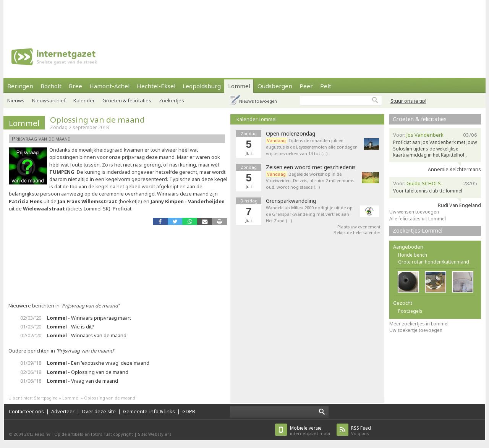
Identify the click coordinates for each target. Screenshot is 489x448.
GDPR (189, 411)
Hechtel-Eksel (156, 86)
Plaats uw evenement (359, 227)
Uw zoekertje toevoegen (416, 330)
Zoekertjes (172, 100)
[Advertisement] (244, 17)
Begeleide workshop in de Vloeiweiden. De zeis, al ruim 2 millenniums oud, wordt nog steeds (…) (310, 180)
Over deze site (99, 411)
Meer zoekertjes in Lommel (419, 324)
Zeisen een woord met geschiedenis (311, 167)
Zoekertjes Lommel (418, 230)
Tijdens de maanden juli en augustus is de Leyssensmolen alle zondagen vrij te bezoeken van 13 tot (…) (312, 147)
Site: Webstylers (155, 434)
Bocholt (51, 86)
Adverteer (63, 411)
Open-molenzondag (291, 134)
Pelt (326, 86)
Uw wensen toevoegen (414, 212)
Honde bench (413, 255)
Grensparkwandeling (291, 201)
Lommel (239, 86)
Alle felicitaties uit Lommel (418, 219)
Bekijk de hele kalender (357, 232)
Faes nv (43, 434)
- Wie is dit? (70, 327)
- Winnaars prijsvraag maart (89, 318)
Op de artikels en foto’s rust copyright (94, 434)
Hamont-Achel (109, 86)
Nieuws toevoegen (258, 101)
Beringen (20, 86)
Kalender (84, 100)
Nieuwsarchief (49, 100)
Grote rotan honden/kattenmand (434, 262)
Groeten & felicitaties (127, 100)
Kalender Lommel (257, 119)
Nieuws (16, 100)
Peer (306, 86)
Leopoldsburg (202, 86)
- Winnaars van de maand (87, 335)
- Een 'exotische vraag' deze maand (98, 363)
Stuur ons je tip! (408, 101)
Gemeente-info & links (149, 411)
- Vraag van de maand (83, 381)
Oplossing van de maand (97, 120)
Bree (75, 86)
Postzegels (410, 311)
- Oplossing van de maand (88, 372)
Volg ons (361, 431)
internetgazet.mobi (310, 431)
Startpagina (46, 398)
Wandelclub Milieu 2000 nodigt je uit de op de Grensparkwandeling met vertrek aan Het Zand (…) (309, 214)
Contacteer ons (26, 411)
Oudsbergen (275, 86)
